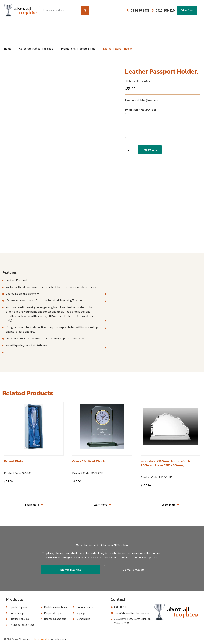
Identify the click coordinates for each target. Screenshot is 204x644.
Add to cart (150, 149)
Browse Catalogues (76, 26)
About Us (101, 26)
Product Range (48, 26)
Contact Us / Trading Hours (164, 26)
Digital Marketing (42, 638)
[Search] (85, 11)
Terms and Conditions (127, 26)
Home (27, 26)
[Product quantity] (130, 150)
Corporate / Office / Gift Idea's (36, 49)
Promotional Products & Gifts (78, 49)
